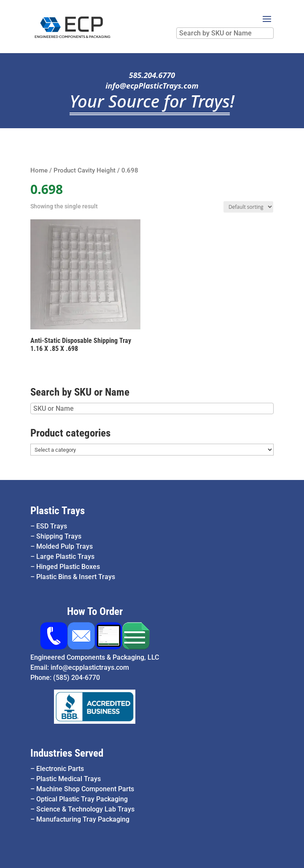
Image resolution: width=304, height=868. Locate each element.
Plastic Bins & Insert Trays (76, 577)
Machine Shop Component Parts (85, 789)
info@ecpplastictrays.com (90, 667)
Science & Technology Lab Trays (85, 809)
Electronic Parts (60, 769)
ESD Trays (52, 526)
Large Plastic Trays (65, 557)
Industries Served (67, 753)
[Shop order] (248, 207)
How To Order (95, 611)
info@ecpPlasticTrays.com (152, 86)
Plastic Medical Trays (69, 779)
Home (39, 170)
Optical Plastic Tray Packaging (82, 799)
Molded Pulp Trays (65, 546)
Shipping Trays (59, 536)
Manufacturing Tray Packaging (83, 819)
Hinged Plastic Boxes (68, 567)
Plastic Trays (58, 511)
